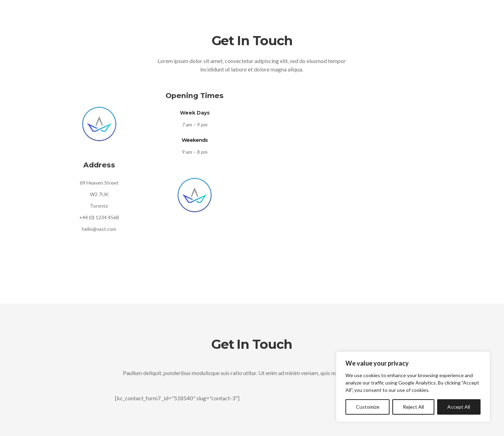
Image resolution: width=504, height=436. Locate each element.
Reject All (413, 407)
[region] (413, 387)
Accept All (459, 407)
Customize (368, 407)
